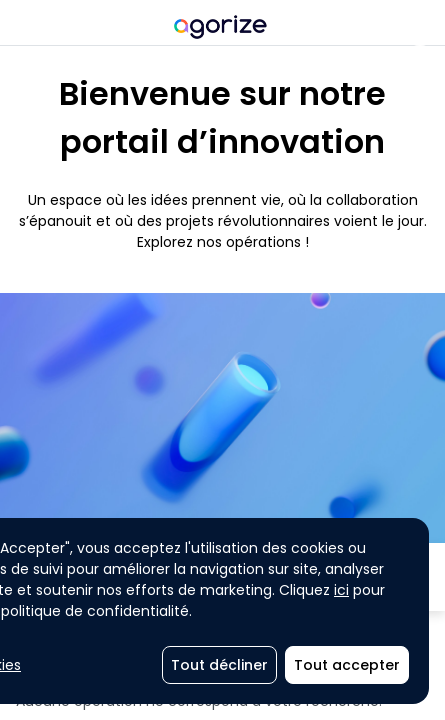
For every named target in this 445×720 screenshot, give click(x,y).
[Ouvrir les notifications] (420, 25)
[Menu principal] (23, 25)
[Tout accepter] (347, 665)
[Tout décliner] (219, 665)
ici (341, 590)
